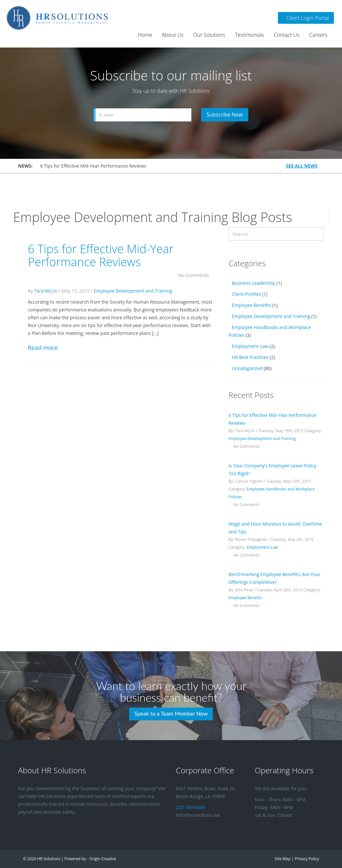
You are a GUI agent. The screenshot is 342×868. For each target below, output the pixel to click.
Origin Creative (103, 859)
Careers (318, 35)
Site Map (282, 859)
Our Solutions (209, 35)
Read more (43, 348)
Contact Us (287, 35)
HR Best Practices (250, 357)
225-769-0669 (191, 807)
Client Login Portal (306, 18)
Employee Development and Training (133, 291)
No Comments (196, 275)
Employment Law (250, 346)
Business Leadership (253, 283)
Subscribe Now (225, 115)
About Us (173, 35)
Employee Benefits (251, 305)
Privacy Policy (307, 859)
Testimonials (250, 35)
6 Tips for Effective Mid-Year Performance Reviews (93, 166)
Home (145, 35)
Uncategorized (247, 368)
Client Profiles (246, 294)
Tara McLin (46, 291)
